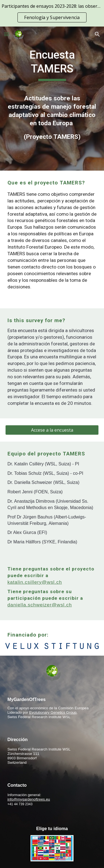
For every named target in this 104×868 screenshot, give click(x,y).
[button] (7, 34)
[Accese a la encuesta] (52, 430)
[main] (52, 65)
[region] (52, 13)
